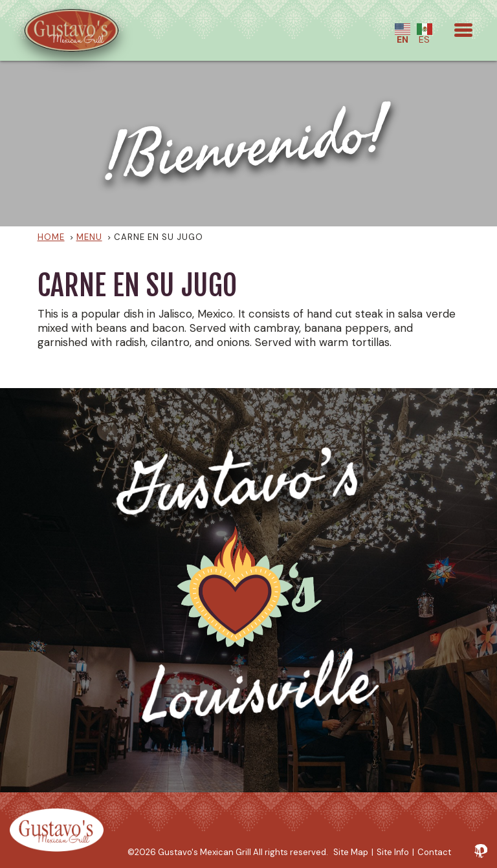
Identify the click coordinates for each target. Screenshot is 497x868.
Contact (434, 852)
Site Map (351, 852)
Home (51, 237)
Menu (89, 237)
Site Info (393, 852)
